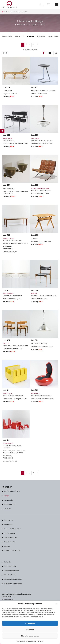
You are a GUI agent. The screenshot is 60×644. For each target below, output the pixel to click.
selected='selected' (5, 53)
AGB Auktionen (10, 533)
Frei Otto (34, 293)
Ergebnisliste (53, 36)
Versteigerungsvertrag (12, 550)
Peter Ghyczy (7, 393)
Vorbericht (19, 36)
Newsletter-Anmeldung (13, 583)
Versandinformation (12, 571)
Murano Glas (9, 500)
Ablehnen (30, 629)
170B (25, 12)
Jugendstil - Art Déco (12, 491)
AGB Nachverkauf (10, 537)
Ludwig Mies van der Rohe (40, 188)
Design (7, 496)
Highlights (41, 36)
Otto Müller (35, 138)
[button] (57, 604)
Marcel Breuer (8, 138)
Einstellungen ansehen (30, 636)
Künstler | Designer (11, 575)
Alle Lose (30, 36)
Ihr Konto (7, 562)
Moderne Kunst (10, 504)
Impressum (40, 641)
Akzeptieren (30, 623)
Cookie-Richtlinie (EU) (12, 529)
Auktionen (10, 12)
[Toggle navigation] (57, 5)
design (19, 12)
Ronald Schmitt (8, 238)
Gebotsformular (10, 566)
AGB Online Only (10, 542)
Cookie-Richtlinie (22, 641)
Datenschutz (32, 641)
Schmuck (7, 509)
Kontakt (7, 546)
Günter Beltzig (8, 443)
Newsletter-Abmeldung (13, 579)
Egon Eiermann (8, 293)
